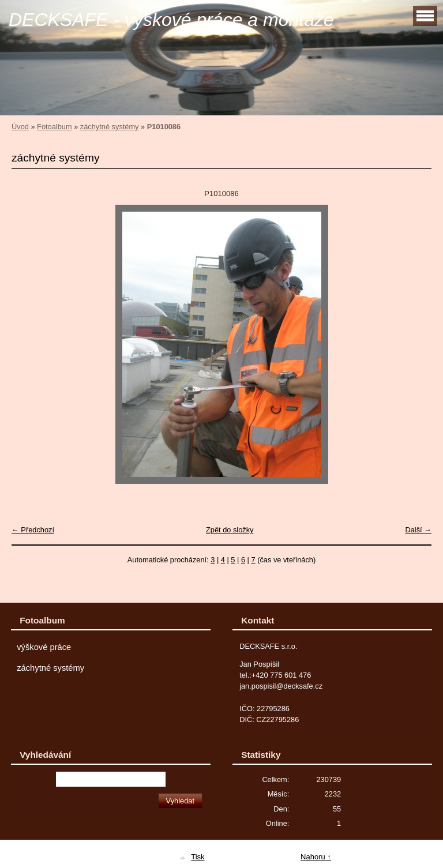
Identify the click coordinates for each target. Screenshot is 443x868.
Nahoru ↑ (316, 857)
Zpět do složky (230, 530)
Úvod (20, 127)
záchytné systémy (110, 127)
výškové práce (44, 647)
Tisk (198, 857)
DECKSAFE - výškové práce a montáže (171, 20)
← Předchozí (33, 530)
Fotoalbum (54, 127)
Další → (418, 530)
